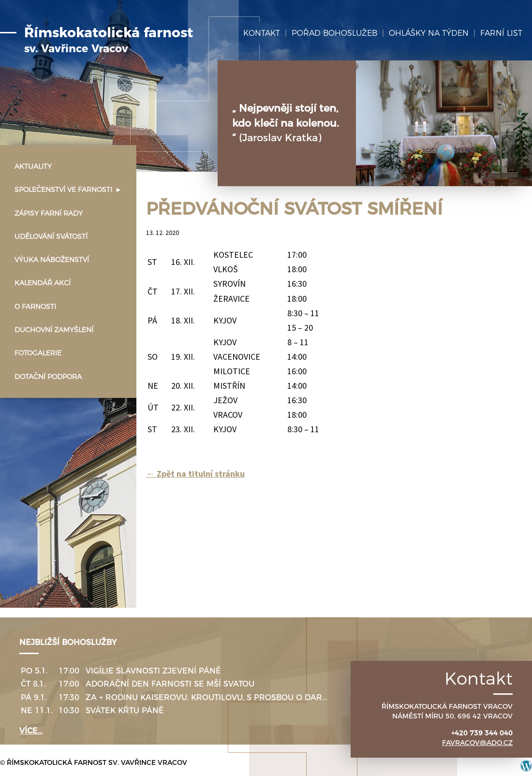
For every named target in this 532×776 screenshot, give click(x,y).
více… (31, 731)
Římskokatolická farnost (109, 40)
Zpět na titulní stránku (195, 474)
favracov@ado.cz (477, 743)
